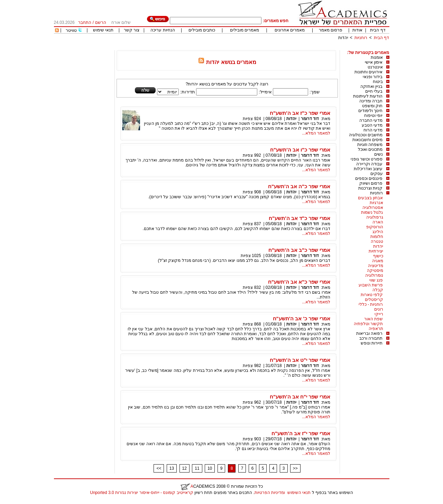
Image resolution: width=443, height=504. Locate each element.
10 (210, 468)
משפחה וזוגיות (370, 145)
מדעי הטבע (372, 125)
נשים (379, 154)
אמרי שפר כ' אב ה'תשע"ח (302, 318)
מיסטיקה (375, 271)
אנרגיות (376, 203)
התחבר (85, 22)
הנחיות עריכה (163, 30)
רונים (379, 309)
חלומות (377, 237)
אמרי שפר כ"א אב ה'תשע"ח (299, 282)
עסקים (377, 174)
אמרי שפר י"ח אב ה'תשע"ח (300, 397)
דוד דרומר (310, 119)
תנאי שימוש (103, 30)
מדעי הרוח (373, 130)
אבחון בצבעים (370, 198)
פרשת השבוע (371, 285)
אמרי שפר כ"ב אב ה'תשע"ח (299, 250)
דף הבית (378, 30)
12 (184, 468)
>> (295, 468)
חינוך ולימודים (370, 111)
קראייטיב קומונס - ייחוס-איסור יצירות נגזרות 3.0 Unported (141, 493)
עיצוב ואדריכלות (368, 169)
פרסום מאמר (331, 30)
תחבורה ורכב (371, 338)
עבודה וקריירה (369, 164)
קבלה (378, 290)
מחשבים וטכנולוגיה (366, 135)
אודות (357, 30)
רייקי (379, 314)
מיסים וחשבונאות (367, 140)
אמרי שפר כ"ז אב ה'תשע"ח (300, 113)
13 (172, 468)
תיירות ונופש (372, 343)
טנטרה (377, 241)
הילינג (378, 232)
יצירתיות (376, 251)
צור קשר (132, 30)
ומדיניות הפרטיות (270, 493)
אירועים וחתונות (368, 72)
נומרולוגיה (374, 275)
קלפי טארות (372, 295)
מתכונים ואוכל (370, 149)
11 (197, 468)
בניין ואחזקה (371, 86)
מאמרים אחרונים (290, 30)
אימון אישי (374, 62)
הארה (378, 222)
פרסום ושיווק (371, 183)
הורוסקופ (375, 227)
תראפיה (376, 329)
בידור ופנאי (373, 77)
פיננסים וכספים (369, 178)
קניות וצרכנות (370, 188)
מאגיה (378, 261)
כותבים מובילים (202, 30)
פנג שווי (376, 280)
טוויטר (71, 30)
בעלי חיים (374, 91)
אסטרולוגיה (373, 208)
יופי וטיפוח (373, 116)
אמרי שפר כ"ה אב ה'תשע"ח (299, 186)
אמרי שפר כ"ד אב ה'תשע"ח (299, 218)
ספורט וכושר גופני (367, 159)
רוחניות (361, 38)
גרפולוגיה (375, 217)
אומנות (377, 57)
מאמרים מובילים (244, 30)
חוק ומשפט (372, 106)
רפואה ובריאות (369, 333)
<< (159, 468)
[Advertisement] (264, 48)
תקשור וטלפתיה (368, 324)
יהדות (343, 38)
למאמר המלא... (316, 133)
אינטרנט (375, 67)
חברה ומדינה (371, 101)
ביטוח (378, 82)
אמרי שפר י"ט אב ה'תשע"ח (300, 360)
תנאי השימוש (299, 493)
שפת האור (373, 319)
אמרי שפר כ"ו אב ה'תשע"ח (300, 150)
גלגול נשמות (372, 212)
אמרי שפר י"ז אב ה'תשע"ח (301, 433)
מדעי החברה (371, 120)
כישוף (378, 256)
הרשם (101, 22)
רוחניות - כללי (371, 304)
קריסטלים (374, 300)
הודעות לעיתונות (368, 96)
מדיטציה (376, 266)
